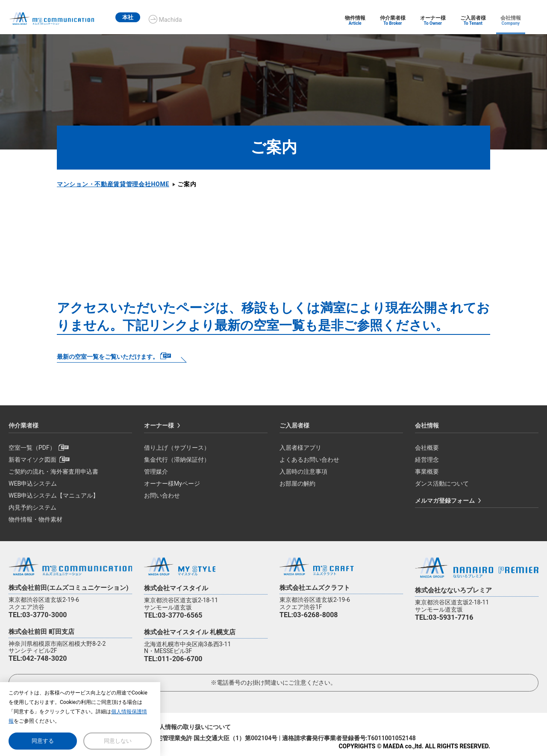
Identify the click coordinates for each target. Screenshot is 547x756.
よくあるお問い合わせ (309, 460)
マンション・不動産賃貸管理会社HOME (113, 184)
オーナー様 (159, 425)
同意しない (118, 741)
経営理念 (427, 460)
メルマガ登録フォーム (445, 501)
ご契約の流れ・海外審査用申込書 (53, 472)
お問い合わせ (162, 495)
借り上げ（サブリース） (177, 448)
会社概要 (427, 448)
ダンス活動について (442, 483)
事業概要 (427, 472)
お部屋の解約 (297, 483)
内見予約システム (32, 507)
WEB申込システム (33, 483)
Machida (180, 20)
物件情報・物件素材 (35, 519)
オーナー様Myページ (172, 483)
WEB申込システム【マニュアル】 (54, 495)
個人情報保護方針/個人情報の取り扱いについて (167, 727)
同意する (43, 741)
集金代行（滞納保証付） (177, 460)
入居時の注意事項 (303, 472)
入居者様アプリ (300, 448)
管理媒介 (156, 472)
